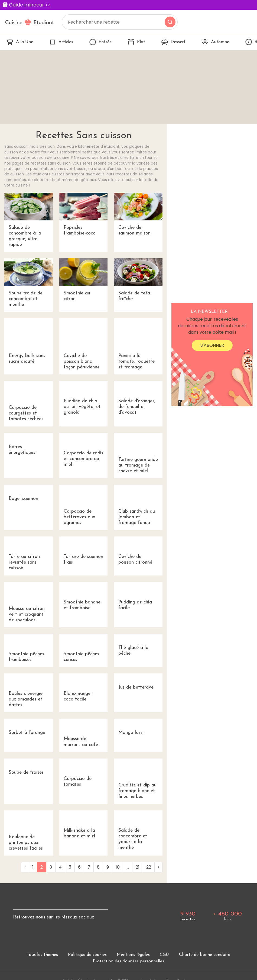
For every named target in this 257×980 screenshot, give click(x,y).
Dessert (173, 42)
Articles (61, 42)
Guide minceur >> (30, 5)
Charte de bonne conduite (205, 955)
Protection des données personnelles (128, 961)
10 (118, 867)
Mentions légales (133, 955)
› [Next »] (158, 867)
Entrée (100, 42)
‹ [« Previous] (25, 867)
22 (149, 867)
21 (138, 867)
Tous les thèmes (42, 955)
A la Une (20, 42)
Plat (136, 42)
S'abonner (212, 345)
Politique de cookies (87, 955)
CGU (164, 955)
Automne (215, 42)
